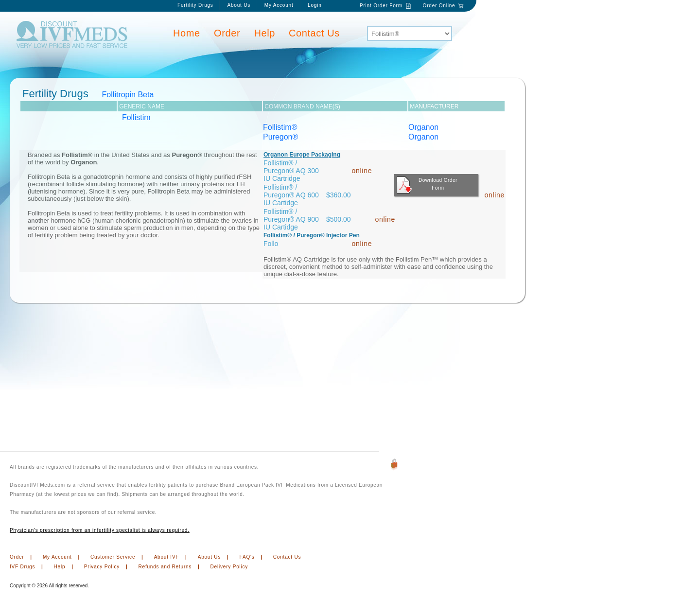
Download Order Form (427, 185)
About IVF (167, 557)
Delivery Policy (229, 567)
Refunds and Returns (165, 567)
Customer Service (113, 557)
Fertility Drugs (195, 5)
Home (187, 33)
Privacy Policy (102, 567)
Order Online (439, 6)
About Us (239, 5)
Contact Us (314, 33)
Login (315, 5)
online (362, 171)
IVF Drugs (22, 567)
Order (227, 33)
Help (265, 33)
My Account (280, 5)
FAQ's (247, 557)
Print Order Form (381, 6)
